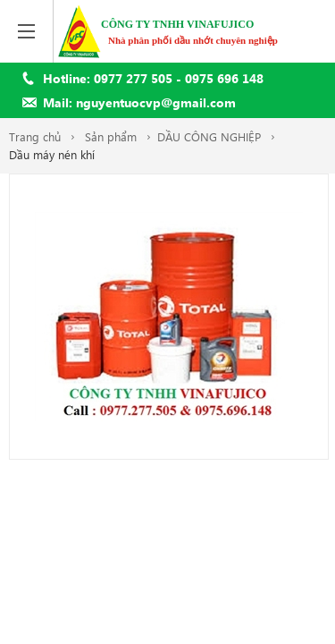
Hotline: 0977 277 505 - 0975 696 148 (153, 78)
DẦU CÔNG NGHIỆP (209, 136)
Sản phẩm (111, 136)
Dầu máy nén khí (52, 154)
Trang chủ (35, 136)
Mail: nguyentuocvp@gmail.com (139, 102)
